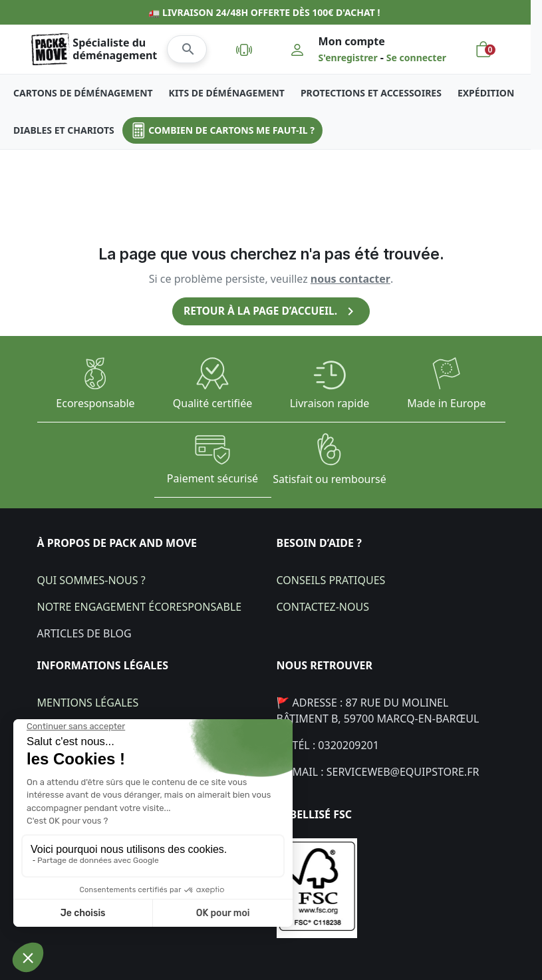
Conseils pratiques (331, 579)
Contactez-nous (323, 606)
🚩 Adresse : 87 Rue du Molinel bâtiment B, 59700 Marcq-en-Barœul (378, 710)
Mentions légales (88, 702)
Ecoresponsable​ (95, 403)
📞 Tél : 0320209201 (328, 744)
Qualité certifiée (212, 403)
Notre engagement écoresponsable (140, 606)
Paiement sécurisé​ (212, 478)
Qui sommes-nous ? (91, 579)
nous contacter (350, 279)
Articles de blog (84, 633)
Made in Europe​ (446, 403)
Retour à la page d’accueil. (271, 311)
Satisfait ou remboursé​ (330, 478)
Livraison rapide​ (330, 403)
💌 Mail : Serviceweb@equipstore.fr (378, 771)
